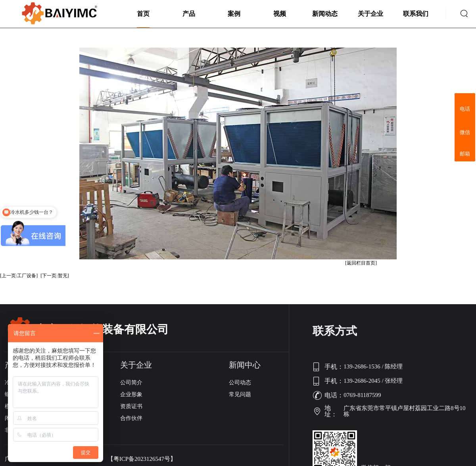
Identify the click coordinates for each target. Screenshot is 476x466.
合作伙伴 (131, 418)
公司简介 (131, 383)
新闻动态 (325, 14)
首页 (143, 14)
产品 (189, 14)
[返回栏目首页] (361, 263)
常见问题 (240, 394)
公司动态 (240, 383)
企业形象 (131, 394)
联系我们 (416, 14)
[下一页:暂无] (55, 276)
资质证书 (131, 406)
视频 (280, 14)
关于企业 (370, 14)
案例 (234, 14)
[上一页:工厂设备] (19, 276)
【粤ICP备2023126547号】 (142, 459)
